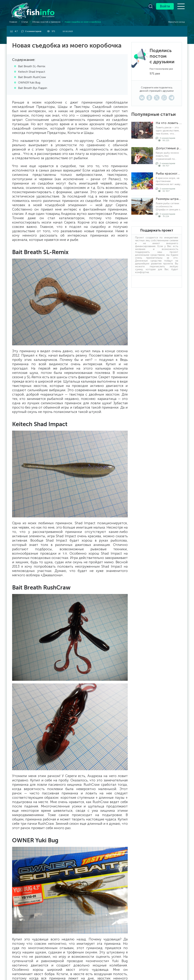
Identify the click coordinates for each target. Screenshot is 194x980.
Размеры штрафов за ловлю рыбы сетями (169, 199)
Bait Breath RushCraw (32, 77)
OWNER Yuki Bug (29, 82)
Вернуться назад (175, 22)
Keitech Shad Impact (32, 72)
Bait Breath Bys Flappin (33, 88)
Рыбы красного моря (169, 173)
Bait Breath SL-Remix (32, 66)
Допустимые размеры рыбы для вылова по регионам (169, 148)
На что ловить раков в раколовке (169, 123)
